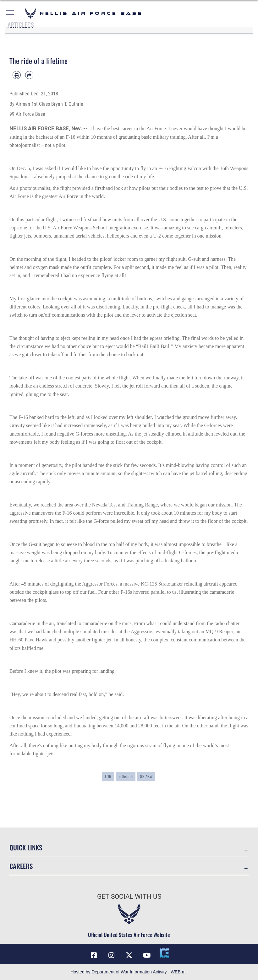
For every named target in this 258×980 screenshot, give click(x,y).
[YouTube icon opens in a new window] (147, 955)
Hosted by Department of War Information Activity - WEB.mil (129, 972)
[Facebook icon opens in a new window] (94, 955)
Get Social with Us (129, 897)
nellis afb (126, 776)
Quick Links (26, 847)
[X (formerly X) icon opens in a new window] (129, 955)
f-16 (108, 776)
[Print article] (17, 75)
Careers (21, 866)
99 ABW (146, 776)
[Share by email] (29, 75)
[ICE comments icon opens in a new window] (164, 953)
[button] (10, 13)
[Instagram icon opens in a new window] (111, 955)
